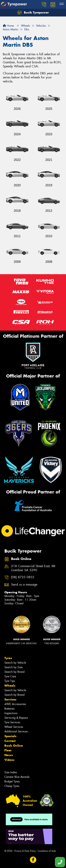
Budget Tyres (12, 781)
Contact (10, 741)
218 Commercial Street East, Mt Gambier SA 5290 (33, 568)
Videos (9, 760)
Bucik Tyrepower (33, 13)
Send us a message (24, 585)
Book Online (14, 746)
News (9, 755)
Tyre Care (10, 676)
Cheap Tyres (12, 786)
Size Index (11, 772)
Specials (10, 736)
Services (10, 699)
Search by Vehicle (15, 663)
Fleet (8, 750)
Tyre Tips (10, 681)
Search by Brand (14, 672)
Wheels (10, 686)
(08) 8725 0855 (23, 577)
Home (8, 26)
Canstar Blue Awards (17, 777)
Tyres (8, 658)
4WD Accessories (15, 704)
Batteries (9, 709)
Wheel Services (14, 727)
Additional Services (16, 731)
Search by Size (13, 667)
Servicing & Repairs (16, 718)
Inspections (11, 713)
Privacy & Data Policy (25, 851)
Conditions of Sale (47, 851)
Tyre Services (12, 722)
